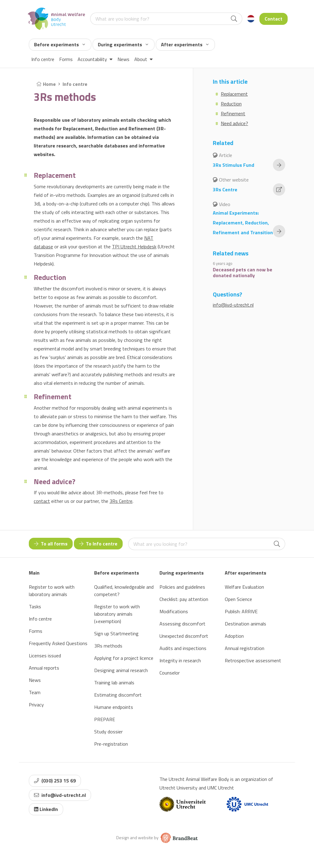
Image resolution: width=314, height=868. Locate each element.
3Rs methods (108, 646)
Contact (274, 19)
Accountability (95, 59)
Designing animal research (121, 670)
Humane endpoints (114, 707)
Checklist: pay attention (184, 599)
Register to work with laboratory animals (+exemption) (117, 614)
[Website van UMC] (247, 804)
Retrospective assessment (253, 660)
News (123, 59)
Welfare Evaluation (244, 587)
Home (46, 84)
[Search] (234, 19)
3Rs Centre (121, 501)
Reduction (231, 104)
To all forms (51, 544)
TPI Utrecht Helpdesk (134, 247)
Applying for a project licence (124, 658)
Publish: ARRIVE (241, 611)
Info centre (43, 59)
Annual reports (44, 668)
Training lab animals (114, 683)
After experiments (185, 44)
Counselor (170, 673)
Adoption (234, 636)
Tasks (35, 606)
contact (42, 501)
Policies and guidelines (182, 587)
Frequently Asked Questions (58, 643)
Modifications (174, 611)
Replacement (234, 94)
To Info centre (98, 544)
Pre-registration (111, 744)
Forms (66, 59)
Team (35, 692)
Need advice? (234, 123)
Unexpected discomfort (184, 636)
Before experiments (59, 44)
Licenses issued (45, 656)
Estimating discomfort (118, 695)
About (144, 59)
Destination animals (245, 624)
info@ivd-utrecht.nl (233, 305)
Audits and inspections (183, 648)
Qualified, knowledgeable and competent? (124, 591)
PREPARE (105, 719)
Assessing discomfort (182, 624)
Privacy (36, 705)
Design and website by (157, 837)
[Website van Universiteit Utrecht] (183, 804)
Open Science (238, 599)
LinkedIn (46, 809)
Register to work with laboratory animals (52, 591)
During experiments (123, 44)
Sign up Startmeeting (116, 633)
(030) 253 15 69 (55, 781)
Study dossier (108, 732)
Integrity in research (180, 660)
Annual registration (245, 648)
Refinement (233, 113)
